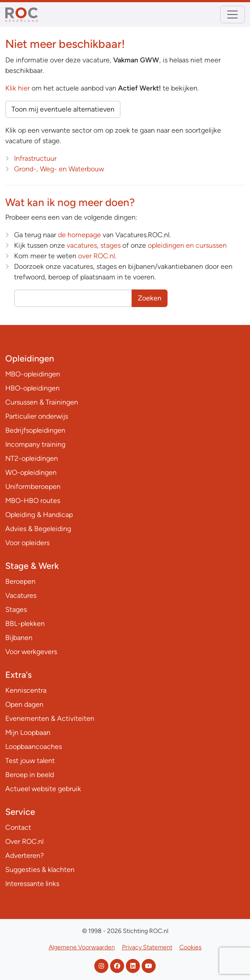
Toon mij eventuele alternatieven (63, 109)
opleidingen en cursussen (187, 245)
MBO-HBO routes (33, 501)
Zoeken (150, 298)
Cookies (191, 947)
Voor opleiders (27, 543)
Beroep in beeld (30, 775)
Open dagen (24, 704)
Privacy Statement (147, 947)
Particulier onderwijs (37, 416)
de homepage (79, 235)
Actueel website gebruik (43, 789)
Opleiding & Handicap (39, 515)
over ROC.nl (96, 256)
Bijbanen (19, 638)
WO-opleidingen (31, 472)
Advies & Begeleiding (38, 529)
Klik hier (18, 88)
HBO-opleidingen (32, 388)
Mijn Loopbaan (28, 732)
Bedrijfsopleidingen (35, 430)
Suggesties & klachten (40, 870)
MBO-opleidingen (33, 374)
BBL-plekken (25, 624)
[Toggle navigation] (232, 14)
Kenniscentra (26, 690)
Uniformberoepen (33, 486)
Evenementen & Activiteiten (50, 718)
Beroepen (20, 581)
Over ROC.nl (24, 841)
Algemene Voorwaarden (82, 947)
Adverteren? (25, 855)
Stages (16, 609)
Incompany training (35, 444)
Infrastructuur (35, 158)
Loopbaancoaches (34, 747)
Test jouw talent (30, 761)
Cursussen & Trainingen (42, 402)
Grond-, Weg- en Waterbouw (59, 169)
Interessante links (32, 884)
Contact (18, 827)
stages (111, 245)
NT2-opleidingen (32, 458)
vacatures (82, 245)
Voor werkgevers (31, 652)
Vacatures (21, 595)
